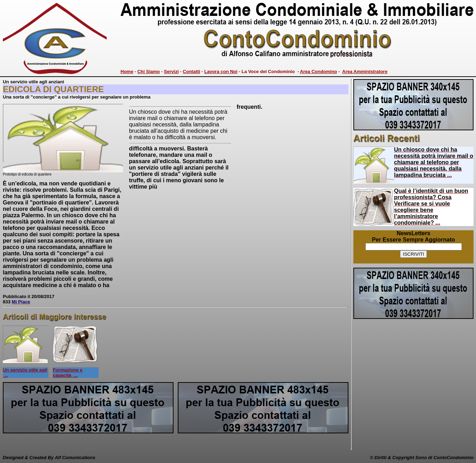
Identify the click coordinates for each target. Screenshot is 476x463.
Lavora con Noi (221, 72)
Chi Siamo (149, 72)
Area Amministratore (365, 72)
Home (127, 72)
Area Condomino (319, 72)
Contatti (191, 72)
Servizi (171, 72)
